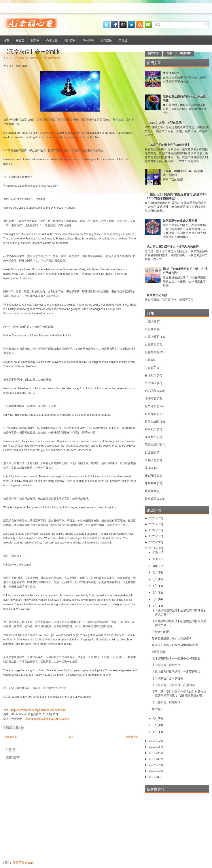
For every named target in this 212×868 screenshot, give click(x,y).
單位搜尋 (88, 40)
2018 (153, 741)
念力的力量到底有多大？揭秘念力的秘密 (173, 247)
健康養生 (150, 437)
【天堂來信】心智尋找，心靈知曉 (173, 685)
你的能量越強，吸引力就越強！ (172, 638)
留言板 (123, 40)
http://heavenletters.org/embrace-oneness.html (39, 710)
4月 (155, 606)
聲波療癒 (150, 491)
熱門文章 (153, 53)
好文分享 (150, 406)
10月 (156, 566)
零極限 (149, 468)
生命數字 (150, 368)
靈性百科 (70, 40)
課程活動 (106, 40)
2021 (153, 536)
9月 (155, 572)
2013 (153, 771)
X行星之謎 (158, 652)
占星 (148, 360)
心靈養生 (150, 352)
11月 (156, 559)
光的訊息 (23, 58)
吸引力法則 (152, 422)
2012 (153, 777)
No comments (52, 58)
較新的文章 (11, 737)
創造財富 (150, 452)
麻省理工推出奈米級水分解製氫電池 (175, 645)
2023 (153, 524)
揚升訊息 (150, 460)
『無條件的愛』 (162, 632)
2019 (153, 548)
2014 (153, 765)
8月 (155, 579)
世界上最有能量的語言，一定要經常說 (176, 672)
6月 (155, 593)
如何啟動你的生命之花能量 (180, 221)
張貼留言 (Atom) (23, 863)
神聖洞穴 (157, 709)
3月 (155, 718)
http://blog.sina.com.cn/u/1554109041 (47, 719)
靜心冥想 (150, 476)
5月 (155, 599)
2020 (153, 542)
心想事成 (150, 329)
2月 (155, 725)
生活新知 (150, 375)
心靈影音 (150, 344)
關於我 (20, 40)
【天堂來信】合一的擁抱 (32, 51)
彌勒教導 (150, 483)
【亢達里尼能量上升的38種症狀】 (168, 145)
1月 (155, 732)
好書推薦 (150, 414)
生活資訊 (150, 383)
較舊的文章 (132, 737)
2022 (153, 530)
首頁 (6, 40)
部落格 (35, 40)
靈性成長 (35, 58)
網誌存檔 (185, 53)
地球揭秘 (150, 398)
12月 (156, 552)
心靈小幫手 (152, 337)
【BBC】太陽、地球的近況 (164, 123)
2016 (153, 753)
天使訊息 (150, 321)
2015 (153, 759)
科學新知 (150, 429)
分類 (169, 53)
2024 (153, 518)
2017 (153, 747)
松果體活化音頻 (157, 295)
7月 (155, 586)
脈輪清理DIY (171, 73)
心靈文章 (52, 40)
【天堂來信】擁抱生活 (166, 665)
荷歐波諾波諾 (153, 445)
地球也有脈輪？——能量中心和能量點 (176, 658)
